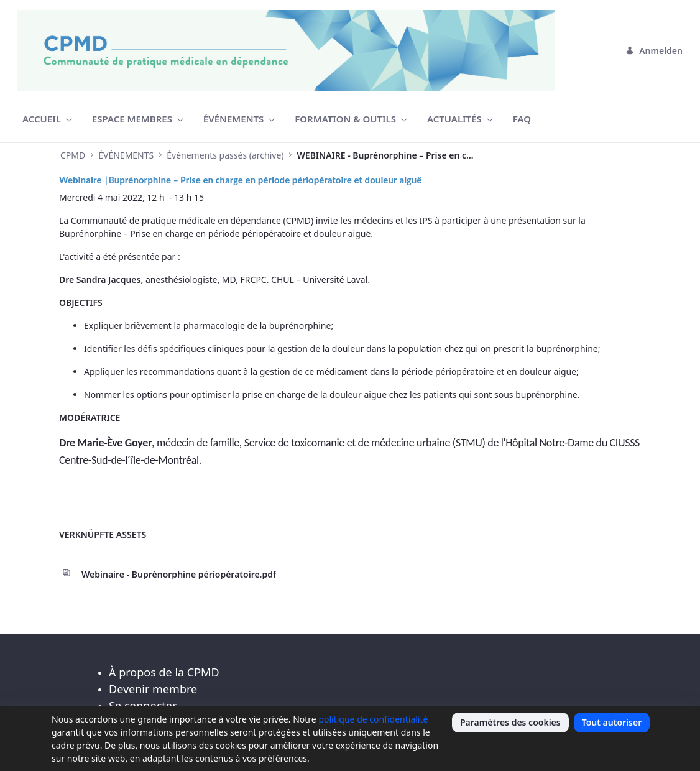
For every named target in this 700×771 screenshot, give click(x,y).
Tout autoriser (612, 722)
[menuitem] (47, 119)
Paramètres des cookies (510, 722)
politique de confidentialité (373, 719)
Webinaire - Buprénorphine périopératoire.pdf (179, 574)
